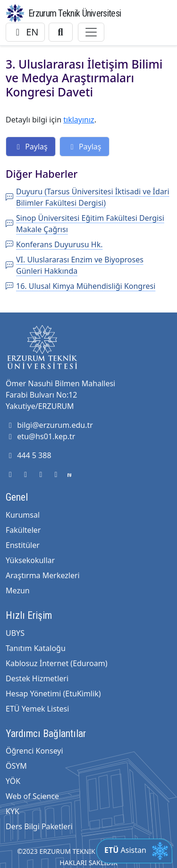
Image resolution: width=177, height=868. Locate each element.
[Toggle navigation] (91, 32)
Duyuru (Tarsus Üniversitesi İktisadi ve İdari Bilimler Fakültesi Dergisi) (88, 197)
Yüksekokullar (30, 560)
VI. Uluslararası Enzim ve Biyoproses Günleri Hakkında (75, 265)
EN (25, 32)
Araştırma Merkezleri (43, 575)
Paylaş (31, 147)
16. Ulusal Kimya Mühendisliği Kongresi (80, 286)
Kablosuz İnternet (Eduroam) (56, 663)
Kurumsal (23, 515)
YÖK (13, 781)
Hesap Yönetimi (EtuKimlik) (53, 694)
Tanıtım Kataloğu (36, 648)
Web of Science (32, 796)
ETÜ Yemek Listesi (37, 709)
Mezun (18, 590)
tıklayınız (79, 120)
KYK (13, 811)
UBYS (15, 633)
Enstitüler (23, 545)
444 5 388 (29, 455)
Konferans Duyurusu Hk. (54, 244)
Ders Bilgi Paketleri (39, 826)
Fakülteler (23, 530)
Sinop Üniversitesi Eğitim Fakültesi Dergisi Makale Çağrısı (85, 224)
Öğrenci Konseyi (34, 751)
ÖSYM (16, 766)
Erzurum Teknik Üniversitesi (75, 13)
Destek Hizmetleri (37, 678)
